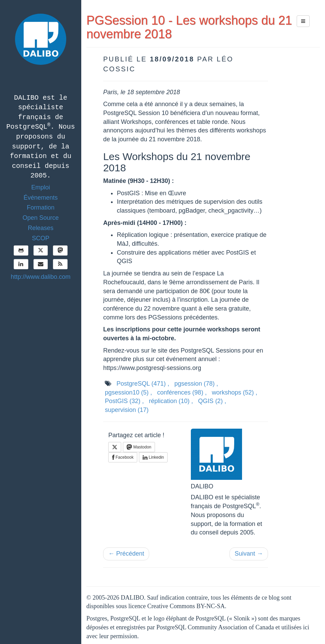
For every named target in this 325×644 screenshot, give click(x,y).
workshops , (234, 392)
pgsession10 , (128, 392)
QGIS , (212, 401)
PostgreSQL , (143, 384)
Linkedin (153, 457)
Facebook (123, 457)
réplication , (171, 401)
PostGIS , (124, 401)
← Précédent (126, 554)
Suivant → (249, 554)
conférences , (182, 392)
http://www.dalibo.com (40, 277)
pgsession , (196, 384)
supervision (127, 410)
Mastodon (139, 447)
